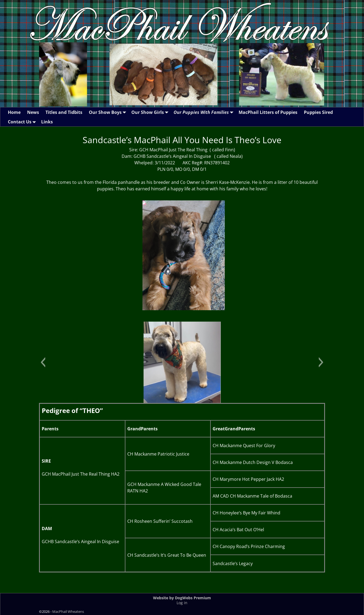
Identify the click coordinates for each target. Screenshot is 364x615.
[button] (43, 362)
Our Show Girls (151, 112)
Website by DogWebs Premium (182, 598)
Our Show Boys (108, 112)
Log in (182, 603)
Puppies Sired (318, 112)
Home (14, 112)
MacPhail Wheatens (68, 611)
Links (47, 122)
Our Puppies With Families (204, 112)
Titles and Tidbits (64, 112)
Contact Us (23, 122)
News (33, 112)
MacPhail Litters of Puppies (268, 112)
